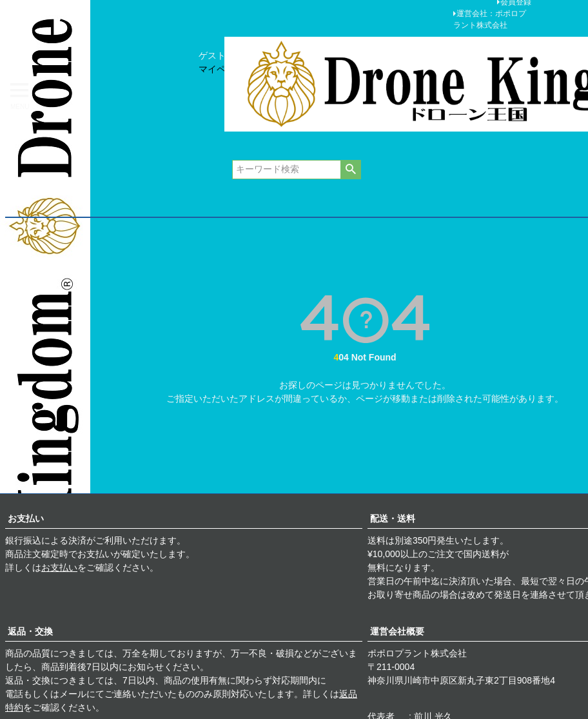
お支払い (26, 518)
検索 (350, 170)
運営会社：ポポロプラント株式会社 (490, 19)
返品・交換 (30, 631)
